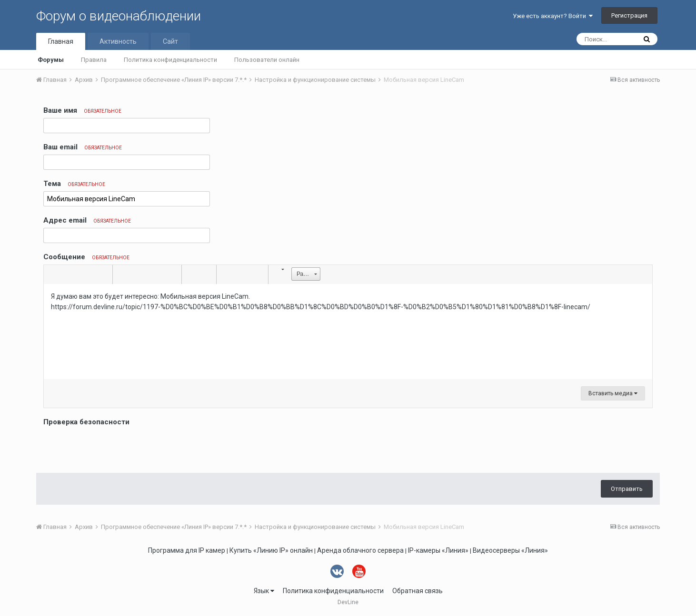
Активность (118, 41)
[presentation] (116, 447)
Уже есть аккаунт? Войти (553, 16)
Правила (94, 60)
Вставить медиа (613, 393)
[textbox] (348, 332)
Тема (74, 184)
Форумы (51, 60)
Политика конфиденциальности (170, 60)
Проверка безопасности (86, 422)
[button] (52, 274)
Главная (61, 41)
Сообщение (86, 257)
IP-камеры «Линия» (438, 550)
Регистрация (629, 15)
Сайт (170, 41)
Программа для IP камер (187, 550)
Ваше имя (82, 110)
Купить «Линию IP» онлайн (271, 550)
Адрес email (87, 220)
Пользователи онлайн (267, 60)
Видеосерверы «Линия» (510, 550)
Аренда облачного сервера (360, 550)
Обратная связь (418, 591)
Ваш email (83, 147)
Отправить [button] (627, 489)
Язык (264, 591)
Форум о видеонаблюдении (119, 16)
